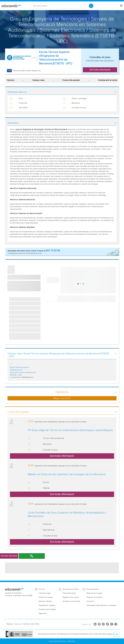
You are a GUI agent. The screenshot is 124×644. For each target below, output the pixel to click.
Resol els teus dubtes (94, 593)
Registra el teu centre (71, 597)
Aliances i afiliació (45, 601)
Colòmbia (26, 624)
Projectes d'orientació (95, 597)
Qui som (42, 589)
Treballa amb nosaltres (47, 605)
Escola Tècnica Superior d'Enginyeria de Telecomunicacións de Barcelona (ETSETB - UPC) (56, 58)
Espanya (10, 624)
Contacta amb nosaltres (47, 609)
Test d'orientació (93, 589)
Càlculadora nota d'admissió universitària (101, 605)
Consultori (90, 601)
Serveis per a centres (70, 589)
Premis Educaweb (69, 593)
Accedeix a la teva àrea (71, 601)
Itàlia (32, 624)
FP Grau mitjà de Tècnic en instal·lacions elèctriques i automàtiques (70, 430)
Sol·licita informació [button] (100, 70)
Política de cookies (46, 597)
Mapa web (43, 613)
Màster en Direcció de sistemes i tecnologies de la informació (67, 474)
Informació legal (45, 593)
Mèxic (37, 624)
